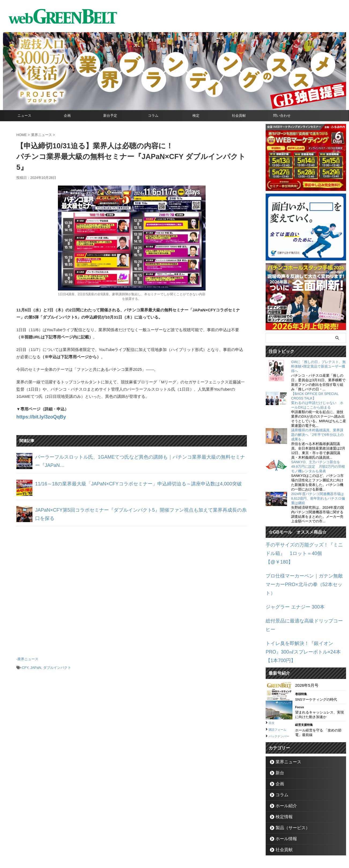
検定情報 (282, 777)
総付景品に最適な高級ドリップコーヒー (302, 596)
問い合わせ (282, 116)
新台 (278, 733)
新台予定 (110, 116)
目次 (272, 678)
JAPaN (36, 664)
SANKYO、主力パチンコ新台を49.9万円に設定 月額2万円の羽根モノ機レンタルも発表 (318, 467)
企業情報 (145, 843)
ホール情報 (283, 799)
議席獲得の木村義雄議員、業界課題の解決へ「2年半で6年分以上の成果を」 (317, 435)
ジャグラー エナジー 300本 (290, 584)
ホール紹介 (283, 766)
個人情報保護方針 (197, 843)
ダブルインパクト (57, 664)
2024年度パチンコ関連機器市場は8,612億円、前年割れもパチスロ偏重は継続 (318, 498)
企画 (67, 116)
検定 (196, 116)
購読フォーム (280, 684)
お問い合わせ (168, 843)
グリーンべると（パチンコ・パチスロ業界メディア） (175, 856)
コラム (153, 116)
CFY (25, 664)
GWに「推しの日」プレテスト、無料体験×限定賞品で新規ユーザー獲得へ (318, 366)
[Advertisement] (132, 587)
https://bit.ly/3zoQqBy (37, 416)
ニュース (24, 116)
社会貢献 (239, 116)
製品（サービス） (289, 788)
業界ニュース (28, 657)
